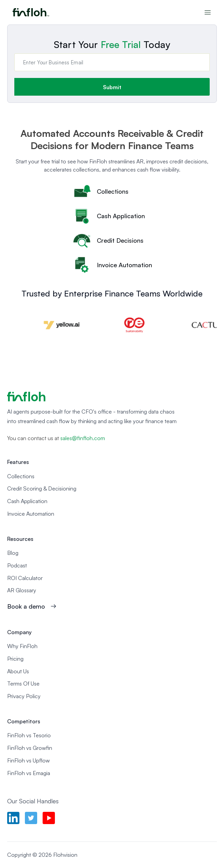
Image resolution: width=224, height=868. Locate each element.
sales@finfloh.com (83, 438)
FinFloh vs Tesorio (29, 735)
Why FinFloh (22, 646)
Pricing (15, 659)
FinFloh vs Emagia (29, 773)
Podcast (17, 565)
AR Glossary (22, 590)
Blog (13, 553)
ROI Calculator (25, 578)
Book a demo (26, 606)
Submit (112, 87)
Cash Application (27, 501)
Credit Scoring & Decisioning (42, 488)
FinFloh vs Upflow (28, 760)
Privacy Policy (24, 696)
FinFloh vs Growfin (30, 748)
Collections (21, 476)
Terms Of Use (23, 684)
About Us (18, 671)
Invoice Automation (31, 514)
